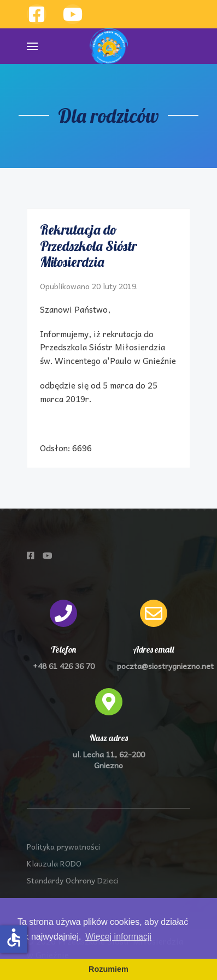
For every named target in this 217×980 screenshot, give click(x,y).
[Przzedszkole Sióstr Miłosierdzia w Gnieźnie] (73, 14)
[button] (32, 46)
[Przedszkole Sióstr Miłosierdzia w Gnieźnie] (37, 14)
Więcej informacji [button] (118, 937)
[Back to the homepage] (109, 46)
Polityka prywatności (63, 846)
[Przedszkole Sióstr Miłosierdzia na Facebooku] (31, 555)
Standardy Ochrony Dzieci (73, 880)
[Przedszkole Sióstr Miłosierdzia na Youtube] (48, 555)
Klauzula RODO (54, 863)
